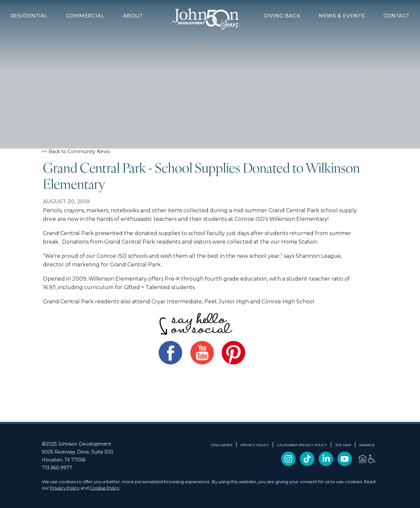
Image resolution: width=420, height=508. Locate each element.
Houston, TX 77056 (64, 460)
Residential (29, 16)
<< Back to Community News (76, 152)
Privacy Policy (65, 488)
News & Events (342, 16)
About (133, 16)
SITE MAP (343, 445)
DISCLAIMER (222, 445)
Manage (367, 445)
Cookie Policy (105, 488)
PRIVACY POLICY (255, 445)
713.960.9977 (57, 468)
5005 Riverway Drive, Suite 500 (78, 452)
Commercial (85, 16)
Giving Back (282, 16)
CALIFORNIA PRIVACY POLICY (302, 445)
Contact (396, 16)
